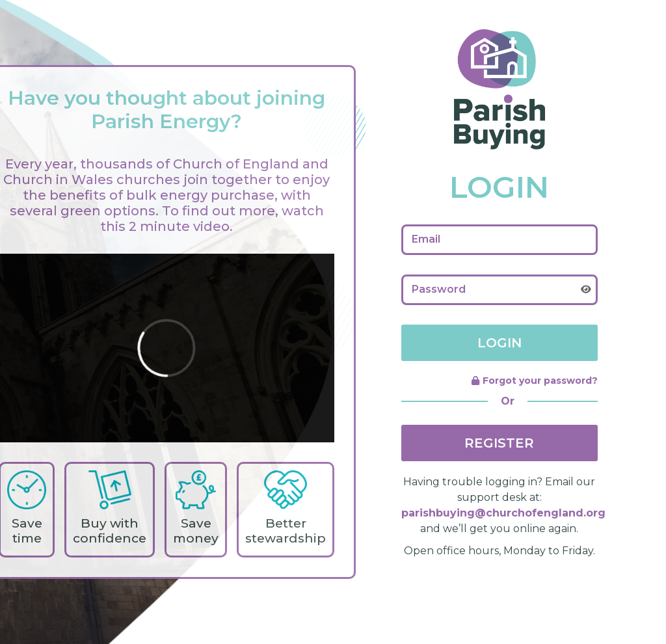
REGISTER (499, 443)
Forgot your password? (534, 381)
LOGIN (499, 343)
